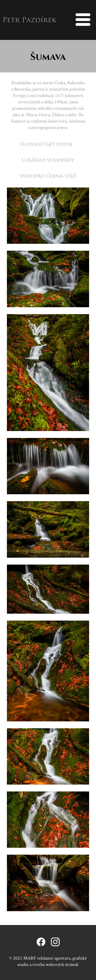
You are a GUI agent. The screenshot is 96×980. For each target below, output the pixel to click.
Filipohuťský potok (46, 144)
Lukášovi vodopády (48, 160)
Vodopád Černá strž (48, 175)
